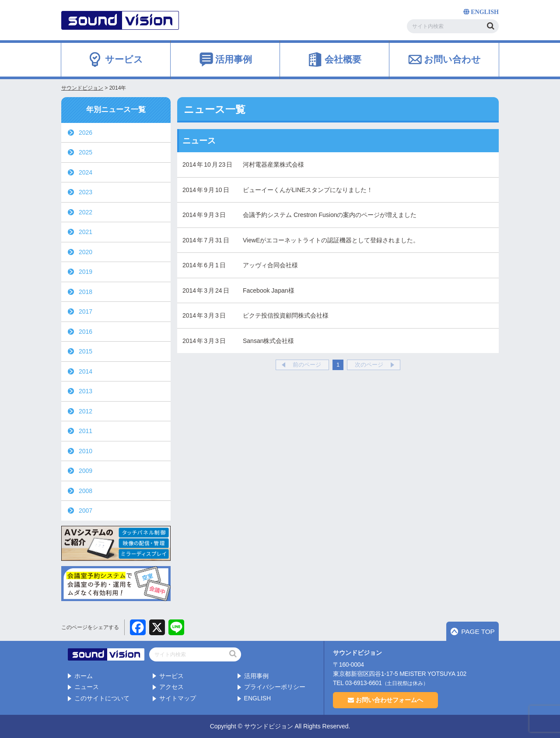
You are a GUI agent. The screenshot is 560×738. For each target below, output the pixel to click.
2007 (86, 511)
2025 (86, 152)
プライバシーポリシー (275, 687)
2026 (86, 133)
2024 (86, 172)
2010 (86, 451)
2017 (86, 311)
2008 (86, 491)
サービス (171, 676)
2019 (86, 272)
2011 (86, 431)
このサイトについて (102, 698)
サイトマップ (178, 698)
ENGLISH (257, 698)
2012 (86, 411)
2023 (86, 192)
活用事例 (256, 676)
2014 (86, 371)
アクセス (171, 687)
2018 (86, 292)
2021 (86, 232)
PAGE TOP (477, 633)
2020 (86, 252)
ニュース (87, 687)
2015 (86, 351)
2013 (86, 391)
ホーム (84, 676)
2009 (86, 471)
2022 (86, 212)
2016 (86, 332)
